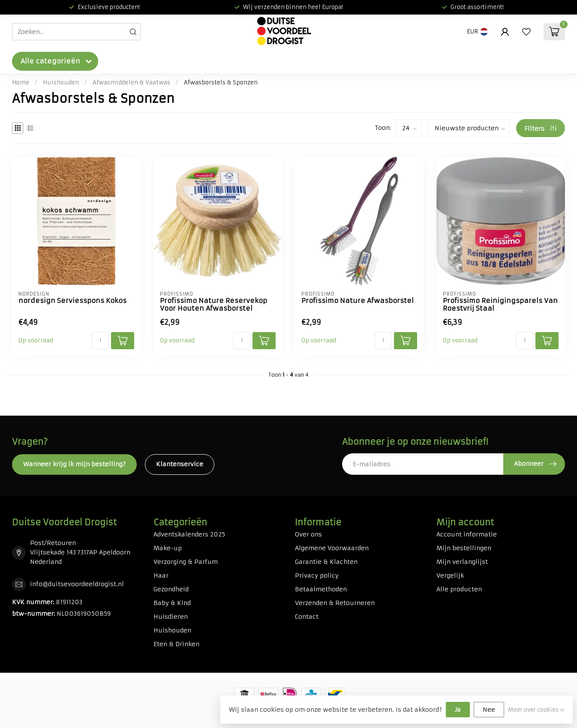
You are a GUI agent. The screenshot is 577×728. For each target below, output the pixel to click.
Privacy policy (317, 575)
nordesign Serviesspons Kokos (72, 301)
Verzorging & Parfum (186, 562)
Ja (458, 710)
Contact (307, 617)
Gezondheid (171, 589)
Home (21, 82)
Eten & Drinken (176, 644)
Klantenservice (180, 464)
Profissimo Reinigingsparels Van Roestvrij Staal (500, 305)
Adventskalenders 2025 (189, 534)
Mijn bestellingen (464, 548)
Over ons (308, 534)
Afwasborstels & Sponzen (221, 82)
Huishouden (61, 82)
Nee (489, 710)
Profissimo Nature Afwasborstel (358, 301)
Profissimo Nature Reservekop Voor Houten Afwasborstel (213, 305)
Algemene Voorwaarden (332, 548)
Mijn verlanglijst (462, 562)
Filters (540, 129)
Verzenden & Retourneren (335, 603)
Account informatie (467, 534)
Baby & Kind (172, 603)
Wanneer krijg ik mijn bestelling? (74, 464)
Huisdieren (171, 617)
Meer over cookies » (536, 710)
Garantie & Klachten (326, 562)
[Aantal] (100, 341)
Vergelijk (450, 575)
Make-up (168, 548)
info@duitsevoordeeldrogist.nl (77, 584)
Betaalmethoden (321, 589)
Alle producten (459, 589)
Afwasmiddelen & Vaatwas (131, 82)
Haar (161, 575)
